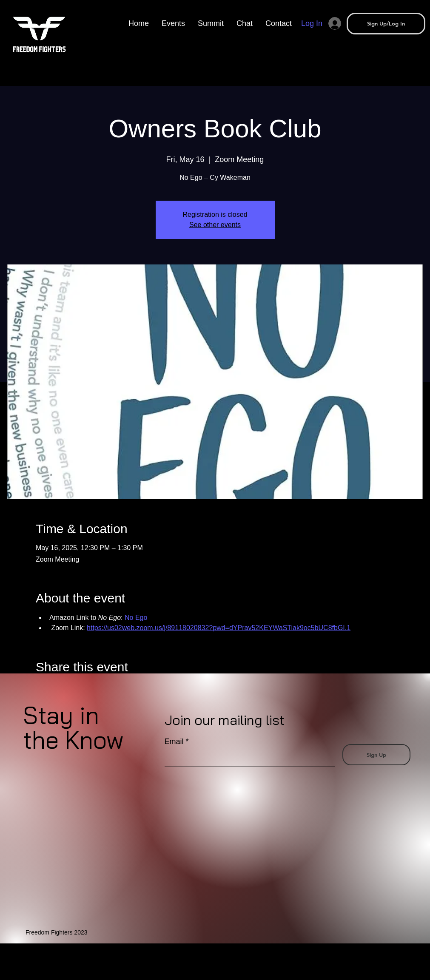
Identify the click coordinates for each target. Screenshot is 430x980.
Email (174, 741)
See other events (215, 225)
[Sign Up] (376, 755)
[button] (211, 23)
